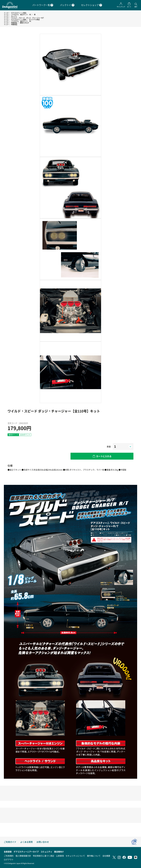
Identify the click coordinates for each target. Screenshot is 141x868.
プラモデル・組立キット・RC (21, 14)
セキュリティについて (75, 856)
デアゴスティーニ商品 (19, 13)
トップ (6, 13)
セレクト (14, 16)
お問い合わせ (43, 842)
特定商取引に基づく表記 (44, 856)
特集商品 (14, 23)
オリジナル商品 (34, 19)
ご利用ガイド (10, 842)
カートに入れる (104, 456)
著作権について (94, 856)
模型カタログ (25, 23)
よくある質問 (26, 842)
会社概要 (106, 856)
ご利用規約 (9, 856)
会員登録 (8, 852)
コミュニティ (46, 852)
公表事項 (60, 856)
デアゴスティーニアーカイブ (26, 852)
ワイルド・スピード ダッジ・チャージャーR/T (28, 18)
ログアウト (9, 859)
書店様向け (59, 852)
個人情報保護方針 (23, 856)
